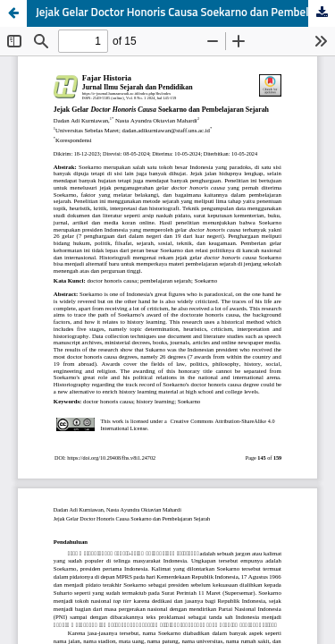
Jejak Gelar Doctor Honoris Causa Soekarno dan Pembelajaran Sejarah (185, 13)
